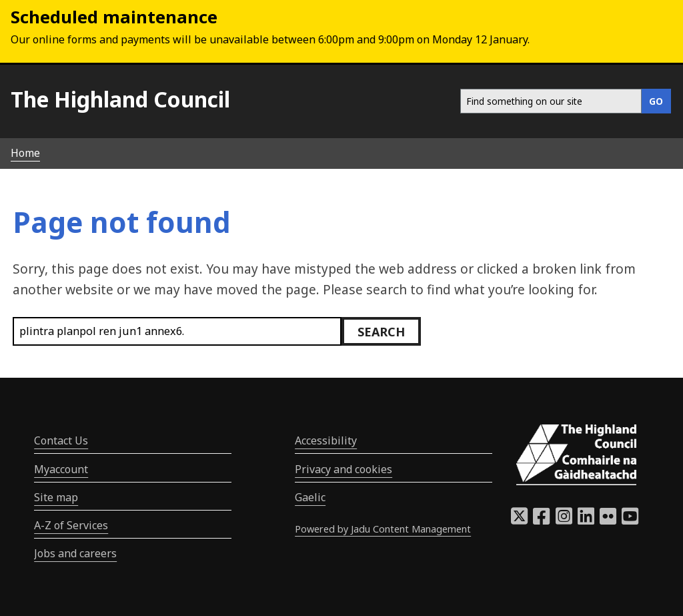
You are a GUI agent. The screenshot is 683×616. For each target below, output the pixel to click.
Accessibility (326, 440)
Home (25, 153)
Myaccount (61, 469)
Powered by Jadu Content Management (383, 529)
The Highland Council (120, 99)
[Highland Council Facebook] (541, 520)
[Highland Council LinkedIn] (586, 520)
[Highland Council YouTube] (630, 520)
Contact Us (61, 440)
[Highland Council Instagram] (564, 520)
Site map (56, 497)
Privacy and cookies (344, 469)
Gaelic (310, 497)
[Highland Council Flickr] (608, 520)
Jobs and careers (75, 553)
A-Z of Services (71, 525)
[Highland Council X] (519, 520)
